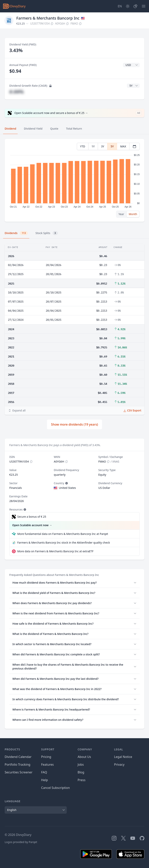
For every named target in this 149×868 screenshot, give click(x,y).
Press (81, 780)
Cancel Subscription (55, 788)
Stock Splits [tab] (47, 233)
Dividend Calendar (18, 757)
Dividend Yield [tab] (33, 129)
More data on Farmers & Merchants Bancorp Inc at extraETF (55, 551)
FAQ (44, 772)
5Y (112, 146)
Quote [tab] (54, 129)
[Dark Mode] (128, 6)
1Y (93, 146)
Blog (81, 772)
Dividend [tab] (10, 129)
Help (45, 780)
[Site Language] (120, 6)
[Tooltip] (66, 483)
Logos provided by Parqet (21, 842)
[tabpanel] (74, 180)
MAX (123, 146)
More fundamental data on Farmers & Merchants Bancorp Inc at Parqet (63, 534)
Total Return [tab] (74, 129)
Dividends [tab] (16, 233)
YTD (83, 146)
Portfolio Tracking (17, 765)
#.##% (16, 92)
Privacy (119, 765)
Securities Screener (19, 772)
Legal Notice (123, 757)
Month (133, 214)
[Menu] (144, 6)
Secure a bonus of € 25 (32, 517)
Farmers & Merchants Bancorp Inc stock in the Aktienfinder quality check (64, 543)
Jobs (81, 765)
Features (47, 765)
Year (121, 214)
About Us (84, 757)
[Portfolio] (135, 6)
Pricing (46, 757)
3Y (103, 146)
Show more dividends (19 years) (74, 424)
